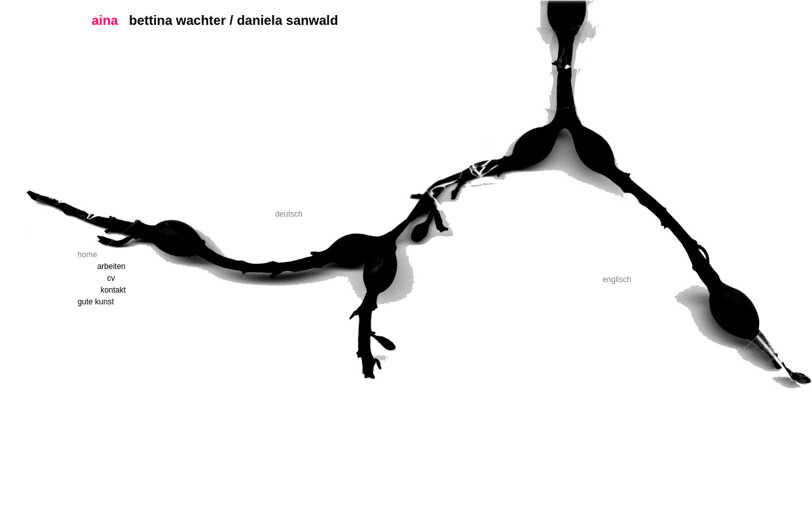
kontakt (113, 290)
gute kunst (95, 302)
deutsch (289, 214)
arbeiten (111, 266)
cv (111, 278)
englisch (617, 280)
